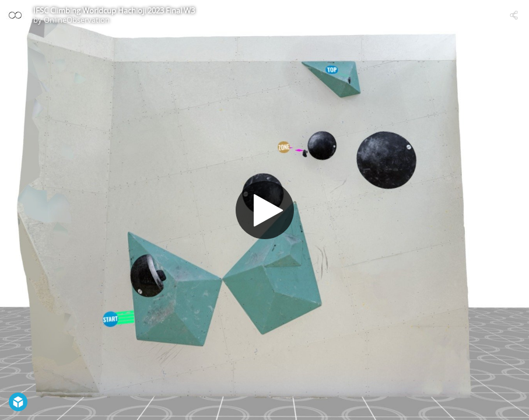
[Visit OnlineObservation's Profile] (15, 15)
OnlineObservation (77, 20)
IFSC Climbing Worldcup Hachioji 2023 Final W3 (114, 10)
